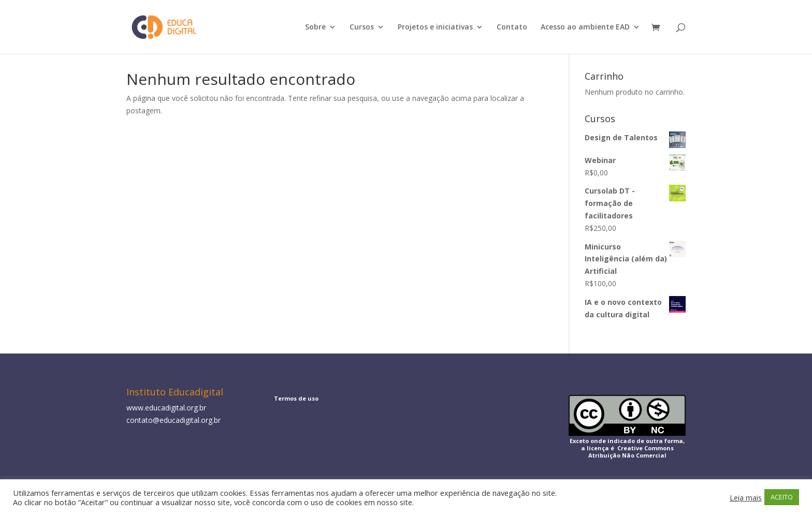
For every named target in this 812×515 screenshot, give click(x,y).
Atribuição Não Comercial (627, 455)
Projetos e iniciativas (435, 27)
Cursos (362, 27)
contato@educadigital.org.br (173, 420)
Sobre (315, 27)
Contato (512, 27)
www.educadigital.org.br (166, 408)
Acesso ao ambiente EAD (585, 27)
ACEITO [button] (782, 497)
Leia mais (746, 497)
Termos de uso (296, 398)
